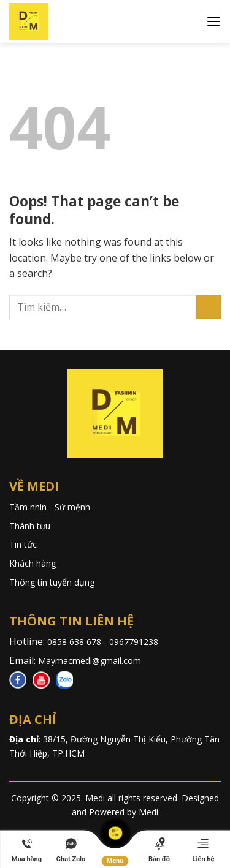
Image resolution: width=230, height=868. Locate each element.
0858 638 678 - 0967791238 (104, 642)
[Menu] (213, 21)
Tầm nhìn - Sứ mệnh (50, 507)
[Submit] (209, 307)
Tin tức (23, 544)
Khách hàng (33, 563)
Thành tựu (30, 526)
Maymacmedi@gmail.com (90, 661)
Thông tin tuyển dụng (52, 582)
